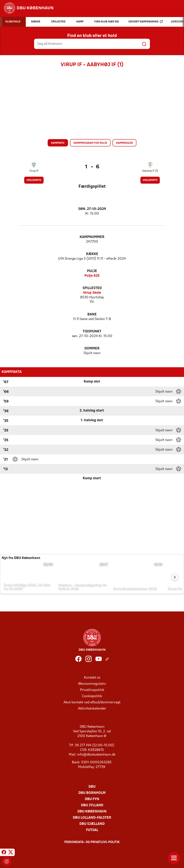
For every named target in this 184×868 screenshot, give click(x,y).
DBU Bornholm (92, 793)
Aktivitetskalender (92, 709)
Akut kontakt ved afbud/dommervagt (92, 702)
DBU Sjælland (92, 824)
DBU (92, 787)
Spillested (92, 288)
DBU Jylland (92, 805)
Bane (92, 315)
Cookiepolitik (92, 696)
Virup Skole (92, 293)
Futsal (92, 830)
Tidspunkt (92, 332)
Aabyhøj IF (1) (150, 171)
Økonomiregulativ (92, 684)
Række (92, 254)
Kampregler (124, 143)
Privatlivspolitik (92, 690)
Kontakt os (92, 678)
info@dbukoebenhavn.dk (96, 755)
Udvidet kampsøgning (146, 22)
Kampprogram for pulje (90, 143)
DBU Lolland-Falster (92, 818)
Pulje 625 (92, 276)
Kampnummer (92, 237)
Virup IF (34, 171)
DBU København (92, 812)
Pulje (92, 271)
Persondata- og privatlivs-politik (92, 842)
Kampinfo (58, 143)
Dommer (92, 349)
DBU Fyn (92, 799)
